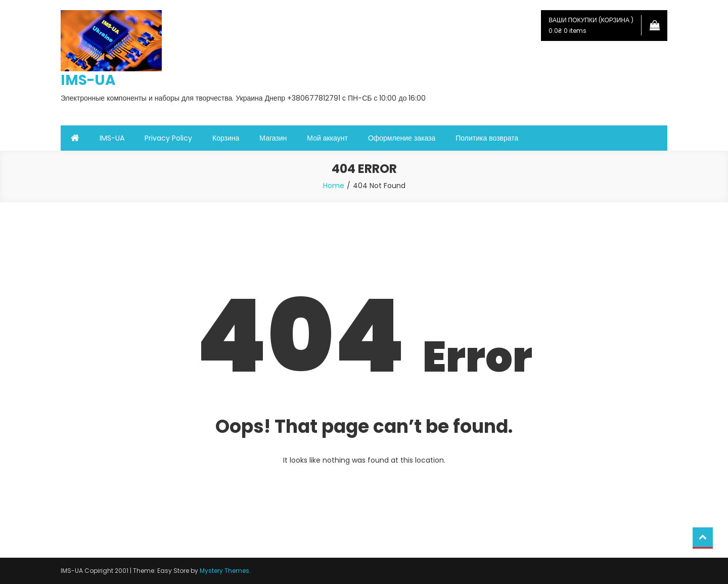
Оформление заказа (402, 138)
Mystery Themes (224, 571)
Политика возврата (487, 138)
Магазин (273, 138)
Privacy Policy (168, 138)
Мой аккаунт (327, 138)
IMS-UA (88, 80)
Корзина (226, 138)
